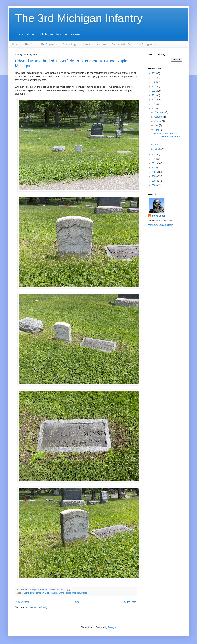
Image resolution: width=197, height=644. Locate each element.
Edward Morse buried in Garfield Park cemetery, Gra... (167, 136)
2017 (155, 100)
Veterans (101, 44)
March (158, 149)
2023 (155, 82)
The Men (30, 44)
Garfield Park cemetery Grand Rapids (41, 593)
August (158, 121)
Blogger (112, 627)
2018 (155, 95)
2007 (155, 181)
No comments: (57, 590)
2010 (155, 168)
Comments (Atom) (38, 607)
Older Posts (130, 602)
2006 (155, 185)
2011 (155, 163)
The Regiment (49, 44)
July (157, 125)
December (160, 112)
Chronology (70, 44)
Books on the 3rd (122, 44)
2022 (155, 87)
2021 (155, 91)
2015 (155, 108)
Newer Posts (22, 602)
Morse (84, 593)
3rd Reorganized (147, 44)
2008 (155, 176)
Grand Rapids (65, 593)
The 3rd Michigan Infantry (79, 18)
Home (15, 44)
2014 (155, 154)
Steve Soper (158, 216)
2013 (155, 159)
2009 (155, 172)
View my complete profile (161, 225)
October (159, 117)
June (157, 130)
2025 (155, 73)
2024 (155, 78)
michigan (76, 593)
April (157, 145)
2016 (155, 104)
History (86, 44)
